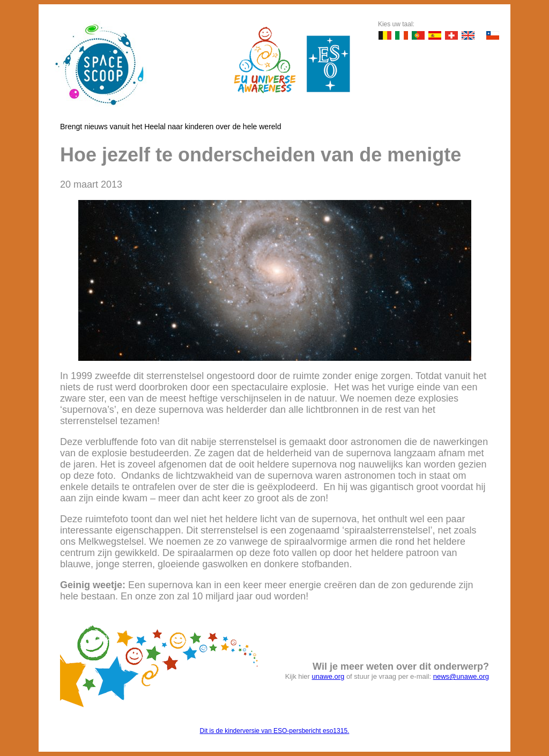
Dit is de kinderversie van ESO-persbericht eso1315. (275, 731)
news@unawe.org (461, 676)
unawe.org (328, 676)
